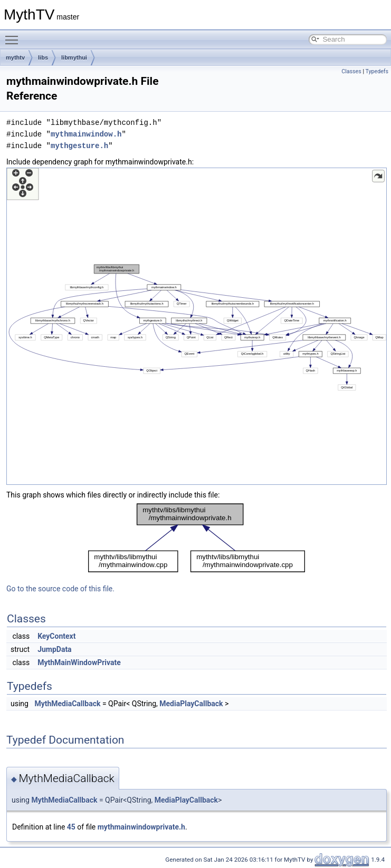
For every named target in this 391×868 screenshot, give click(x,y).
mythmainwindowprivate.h (141, 827)
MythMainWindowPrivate (79, 662)
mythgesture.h (79, 146)
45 (71, 827)
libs (43, 57)
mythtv (15, 57)
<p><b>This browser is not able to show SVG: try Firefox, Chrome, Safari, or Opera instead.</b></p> (197, 326)
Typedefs (377, 71)
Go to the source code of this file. (60, 589)
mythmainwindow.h (86, 134)
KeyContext (56, 636)
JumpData (54, 649)
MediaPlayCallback (191, 704)
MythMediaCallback (67, 704)
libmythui (74, 57)
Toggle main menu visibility (14, 35)
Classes (351, 71)
